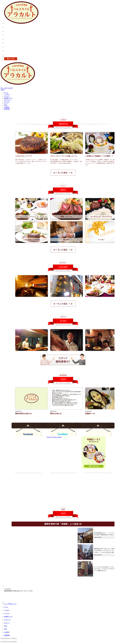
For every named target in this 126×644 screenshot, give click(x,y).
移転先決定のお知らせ (23, 413)
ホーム (6, 93)
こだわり (7, 95)
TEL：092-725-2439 (7, 88)
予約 (5, 105)
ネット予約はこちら (10, 604)
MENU (3, 90)
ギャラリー (8, 100)
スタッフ (7, 102)
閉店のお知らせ (56, 413)
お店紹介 (7, 107)
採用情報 (7, 109)
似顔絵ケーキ (8, 98)
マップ (6, 104)
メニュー (7, 96)
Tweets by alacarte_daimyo (54, 437)
